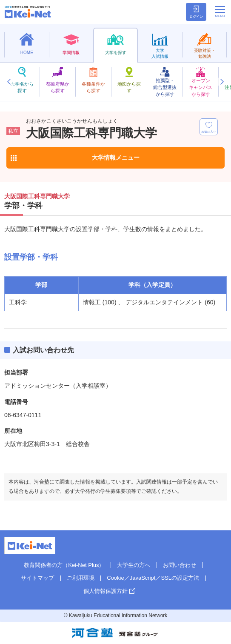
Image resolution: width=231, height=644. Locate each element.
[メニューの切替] (220, 11)
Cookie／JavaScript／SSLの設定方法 (153, 578)
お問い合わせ (180, 565)
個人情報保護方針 (106, 591)
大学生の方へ (134, 565)
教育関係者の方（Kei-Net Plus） (64, 565)
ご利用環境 (81, 578)
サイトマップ (37, 578)
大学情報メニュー (116, 157)
